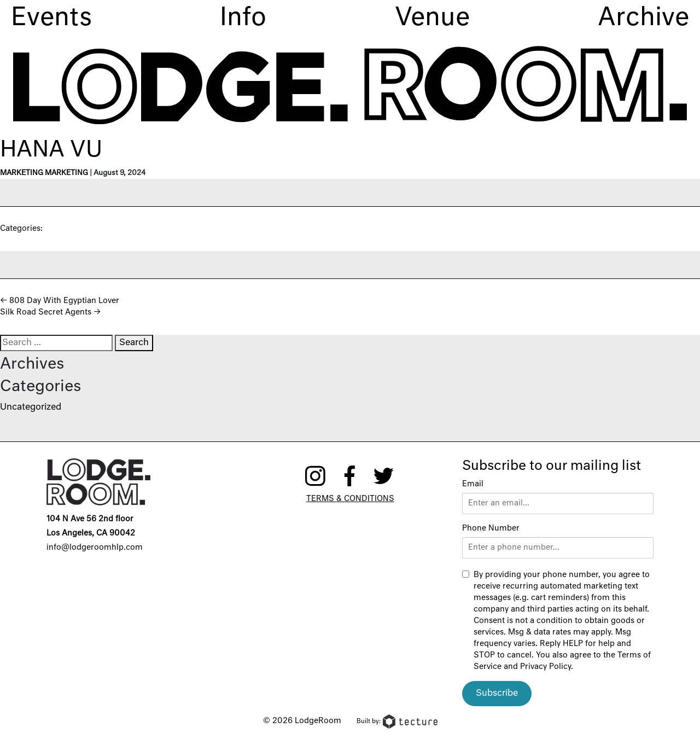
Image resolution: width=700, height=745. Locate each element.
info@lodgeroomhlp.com (95, 548)
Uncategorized (31, 408)
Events (51, 18)
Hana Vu (51, 150)
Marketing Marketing (44, 173)
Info (243, 18)
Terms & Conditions (350, 499)
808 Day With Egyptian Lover (60, 301)
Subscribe (497, 694)
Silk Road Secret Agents (50, 312)
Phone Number (491, 528)
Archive (643, 18)
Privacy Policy (546, 667)
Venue (432, 18)
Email (473, 484)
